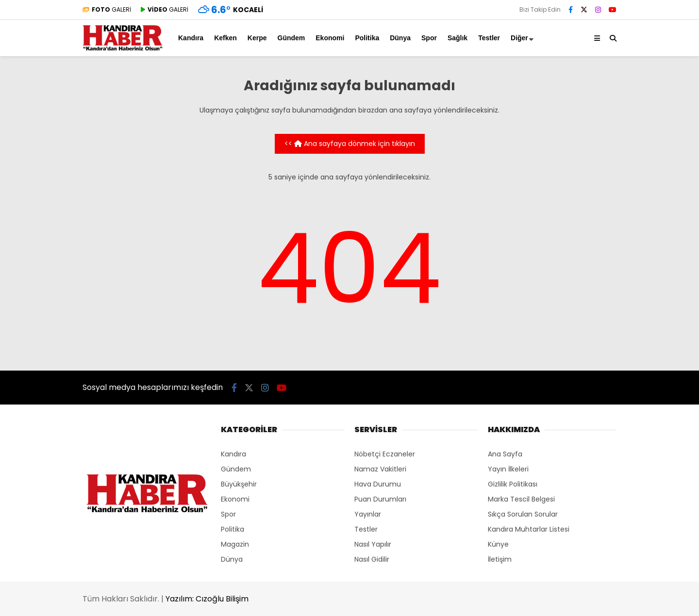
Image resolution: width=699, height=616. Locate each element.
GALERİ (107, 9)
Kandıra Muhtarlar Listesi (529, 529)
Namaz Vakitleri (380, 469)
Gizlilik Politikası (513, 484)
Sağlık (458, 38)
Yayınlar (368, 514)
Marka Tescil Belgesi (521, 499)
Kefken (225, 38)
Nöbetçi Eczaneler (385, 454)
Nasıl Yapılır (373, 544)
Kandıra (191, 38)
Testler (489, 38)
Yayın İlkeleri (508, 469)
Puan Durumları (380, 499)
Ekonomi (330, 38)
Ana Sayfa (505, 454)
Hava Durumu (378, 484)
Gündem (291, 38)
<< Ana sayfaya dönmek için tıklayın (350, 144)
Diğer (519, 38)
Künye (498, 544)
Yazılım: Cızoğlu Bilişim (207, 599)
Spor (429, 38)
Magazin (235, 544)
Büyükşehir (239, 484)
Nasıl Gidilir (372, 559)
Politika (367, 38)
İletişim (500, 559)
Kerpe (257, 38)
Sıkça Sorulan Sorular (523, 514)
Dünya (400, 38)
